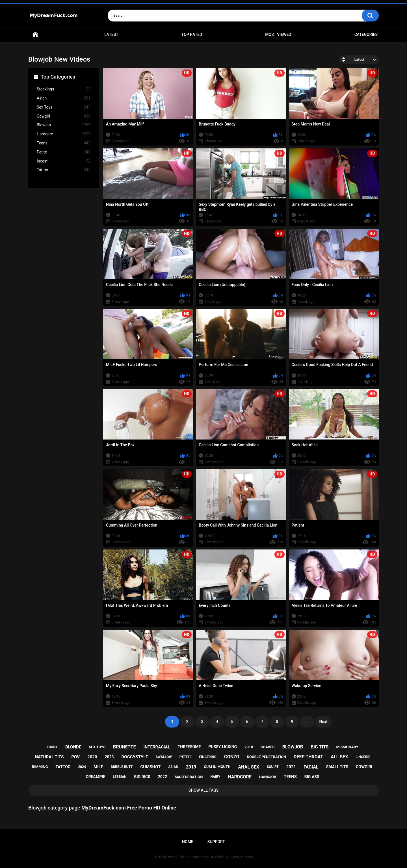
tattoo (63, 767)
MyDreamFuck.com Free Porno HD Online (193, 857)
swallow (164, 757)
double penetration (267, 757)
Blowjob (64, 125)
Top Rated (192, 34)
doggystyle (135, 757)
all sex (339, 757)
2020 (92, 757)
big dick (142, 777)
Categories (366, 34)
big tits (320, 747)
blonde (73, 747)
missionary (347, 747)
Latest (111, 34)
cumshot (150, 767)
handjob (268, 777)
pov (75, 757)
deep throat (308, 757)
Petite (64, 152)
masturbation (189, 777)
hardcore (240, 777)
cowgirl (364, 767)
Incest (64, 161)
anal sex (249, 767)
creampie (96, 777)
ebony (52, 747)
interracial (157, 747)
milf (98, 767)
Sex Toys (64, 107)
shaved (268, 747)
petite (186, 757)
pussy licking (223, 747)
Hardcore (64, 134)
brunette (124, 747)
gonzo (232, 757)
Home (35, 35)
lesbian (120, 777)
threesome (189, 747)
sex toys (97, 747)
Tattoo (64, 170)
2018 (249, 747)
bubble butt (122, 767)
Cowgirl (64, 116)
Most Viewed (278, 34)
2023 (109, 757)
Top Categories (58, 77)
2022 (163, 777)
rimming (40, 767)
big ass (312, 777)
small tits (337, 767)
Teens (64, 143)
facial (311, 767)
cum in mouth (217, 767)
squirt (273, 767)
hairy (215, 777)
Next (323, 722)
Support (216, 842)
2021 (291, 767)
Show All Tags (204, 790)
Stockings (64, 89)
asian (173, 767)
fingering (208, 757)
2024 (82, 767)
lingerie (363, 757)
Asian (64, 98)
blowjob (293, 747)
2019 (191, 767)
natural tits (49, 757)
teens (290, 777)
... (307, 722)
